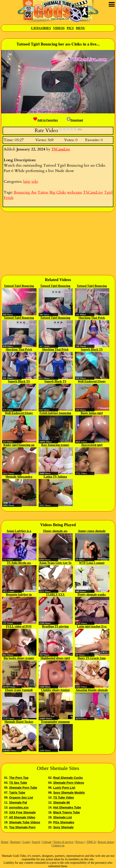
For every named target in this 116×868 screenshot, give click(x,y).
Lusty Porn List (64, 788)
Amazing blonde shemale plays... (92, 690)
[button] (58, 82)
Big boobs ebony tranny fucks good (19, 658)
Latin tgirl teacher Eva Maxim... (92, 627)
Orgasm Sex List (21, 798)
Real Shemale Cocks (68, 778)
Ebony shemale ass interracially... (55, 531)
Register (15, 842)
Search (36, 842)
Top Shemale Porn (22, 827)
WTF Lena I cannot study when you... (92, 563)
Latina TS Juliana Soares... (55, 477)
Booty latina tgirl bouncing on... (92, 413)
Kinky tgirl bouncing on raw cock (19, 445)
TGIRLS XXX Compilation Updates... (55, 595)
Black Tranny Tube (66, 812)
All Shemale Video (22, 817)
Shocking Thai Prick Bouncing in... (92, 318)
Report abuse (106, 842)
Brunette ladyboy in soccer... (19, 595)
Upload (47, 842)
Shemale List (62, 817)
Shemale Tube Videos (25, 822)
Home (5, 842)
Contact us (58, 845)
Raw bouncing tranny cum (55, 445)
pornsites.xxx (19, 807)
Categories (41, 28)
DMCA (91, 842)
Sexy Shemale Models (69, 793)
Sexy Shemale (63, 827)
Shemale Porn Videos (69, 783)
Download (75, 120)
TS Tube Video (64, 798)
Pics (70, 28)
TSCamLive (61, 149)
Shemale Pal (18, 802)
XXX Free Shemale (22, 812)
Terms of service (63, 842)
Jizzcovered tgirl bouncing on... (92, 445)
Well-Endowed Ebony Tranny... (92, 382)
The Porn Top (19, 778)
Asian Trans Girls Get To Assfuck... (55, 563)
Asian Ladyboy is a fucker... (19, 531)
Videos (59, 28)
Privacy (80, 842)
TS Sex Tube (18, 783)
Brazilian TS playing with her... (55, 627)
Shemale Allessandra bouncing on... (19, 477)
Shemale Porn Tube (23, 788)
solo (35, 182)
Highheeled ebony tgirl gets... (55, 658)
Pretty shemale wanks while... (92, 595)
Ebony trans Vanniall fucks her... (19, 690)
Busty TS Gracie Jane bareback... (92, 658)
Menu (80, 28)
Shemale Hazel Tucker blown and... (19, 722)
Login (26, 842)
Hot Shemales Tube (67, 807)
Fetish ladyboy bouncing (55, 413)
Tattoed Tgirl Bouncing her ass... (19, 286)
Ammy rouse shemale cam (92, 531)
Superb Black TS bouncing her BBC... (92, 350)
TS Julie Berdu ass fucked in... (19, 563)
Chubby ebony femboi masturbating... (55, 690)
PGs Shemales (64, 822)
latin (27, 182)
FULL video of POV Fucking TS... (19, 627)
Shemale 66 (61, 802)
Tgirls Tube (17, 793)
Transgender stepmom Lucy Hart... (55, 722)
